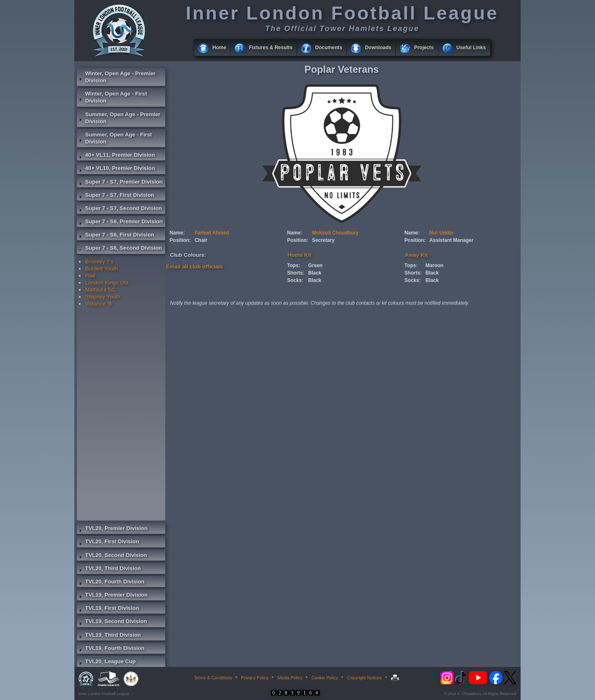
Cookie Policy (325, 678)
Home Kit (300, 255)
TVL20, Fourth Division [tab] (111, 583)
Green (315, 265)
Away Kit (416, 255)
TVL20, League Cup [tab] (106, 662)
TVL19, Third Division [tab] (109, 636)
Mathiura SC (100, 290)
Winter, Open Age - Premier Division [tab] (116, 77)
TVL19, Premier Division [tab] (112, 596)
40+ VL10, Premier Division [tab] (116, 169)
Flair (90, 276)
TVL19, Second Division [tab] (112, 622)
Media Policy (290, 678)
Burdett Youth (101, 269)
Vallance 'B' (99, 304)
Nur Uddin (441, 233)
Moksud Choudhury (335, 233)
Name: (177, 233)
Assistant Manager (451, 240)
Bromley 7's (99, 262)
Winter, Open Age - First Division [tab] (112, 97)
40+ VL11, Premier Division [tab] (116, 156)
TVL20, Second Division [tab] (112, 556)
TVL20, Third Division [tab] (109, 569)
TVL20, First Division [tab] (108, 542)
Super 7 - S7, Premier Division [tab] (120, 183)
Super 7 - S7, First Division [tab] (115, 196)
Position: (180, 240)
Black (315, 273)
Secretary (323, 240)
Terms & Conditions (213, 678)
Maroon (434, 265)
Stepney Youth (103, 297)
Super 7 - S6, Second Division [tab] (119, 249)
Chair (201, 240)
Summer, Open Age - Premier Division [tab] (119, 118)
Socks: (295, 280)
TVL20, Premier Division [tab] (112, 529)
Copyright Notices (364, 678)
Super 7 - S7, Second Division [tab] (119, 209)
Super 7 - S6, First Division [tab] (115, 236)
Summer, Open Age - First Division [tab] (114, 138)
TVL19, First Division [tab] (108, 609)
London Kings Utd (107, 283)
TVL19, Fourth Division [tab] (111, 649)
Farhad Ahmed (212, 233)
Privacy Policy (255, 678)
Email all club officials (195, 266)
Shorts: (296, 273)
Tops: (294, 265)
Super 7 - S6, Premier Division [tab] (120, 222)
